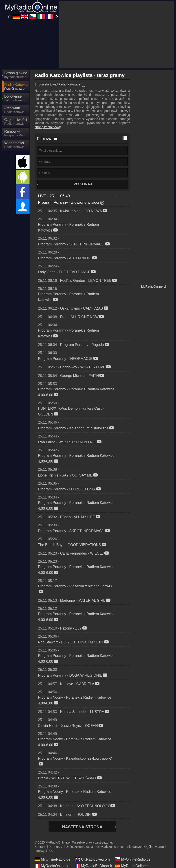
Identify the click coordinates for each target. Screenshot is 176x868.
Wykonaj (83, 184)
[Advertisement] (117, 35)
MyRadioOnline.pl (154, 286)
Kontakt (40, 847)
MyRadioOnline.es (133, 866)
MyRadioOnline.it (51, 866)
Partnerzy (55, 847)
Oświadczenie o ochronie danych (120, 847)
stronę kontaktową (47, 127)
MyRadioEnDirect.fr (93, 866)
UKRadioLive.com (92, 859)
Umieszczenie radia (79, 847)
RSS (49, 851)
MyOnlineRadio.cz (133, 859)
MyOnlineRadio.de (53, 859)
